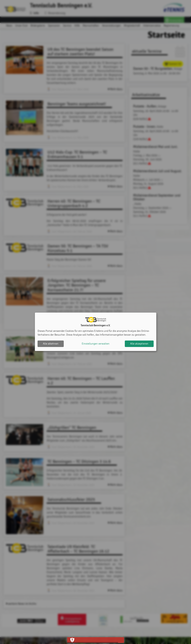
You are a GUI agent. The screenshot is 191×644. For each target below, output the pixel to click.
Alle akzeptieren (139, 344)
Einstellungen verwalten (96, 344)
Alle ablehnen (51, 344)
